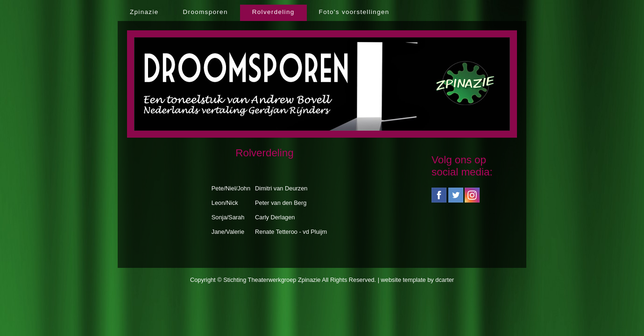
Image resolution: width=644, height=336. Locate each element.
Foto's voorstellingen (354, 12)
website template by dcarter (418, 280)
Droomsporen (205, 12)
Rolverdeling (273, 12)
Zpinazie (144, 12)
